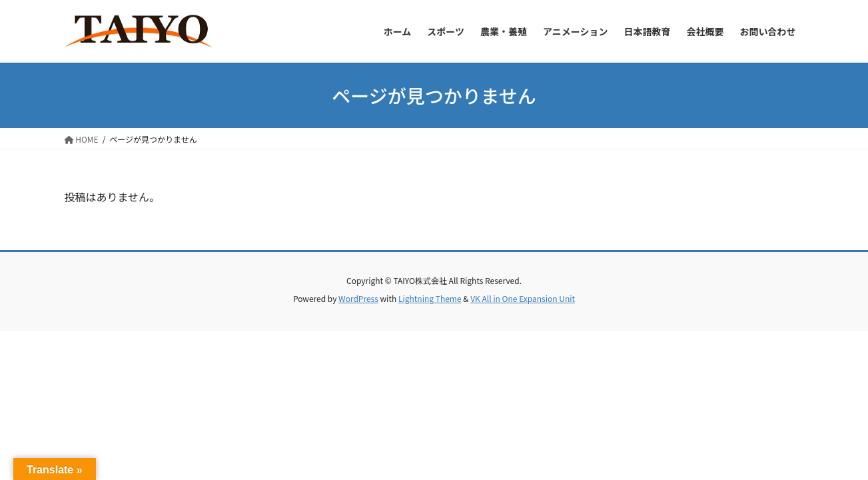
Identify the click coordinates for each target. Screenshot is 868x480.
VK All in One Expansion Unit (523, 298)
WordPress (358, 298)
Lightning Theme (430, 298)
